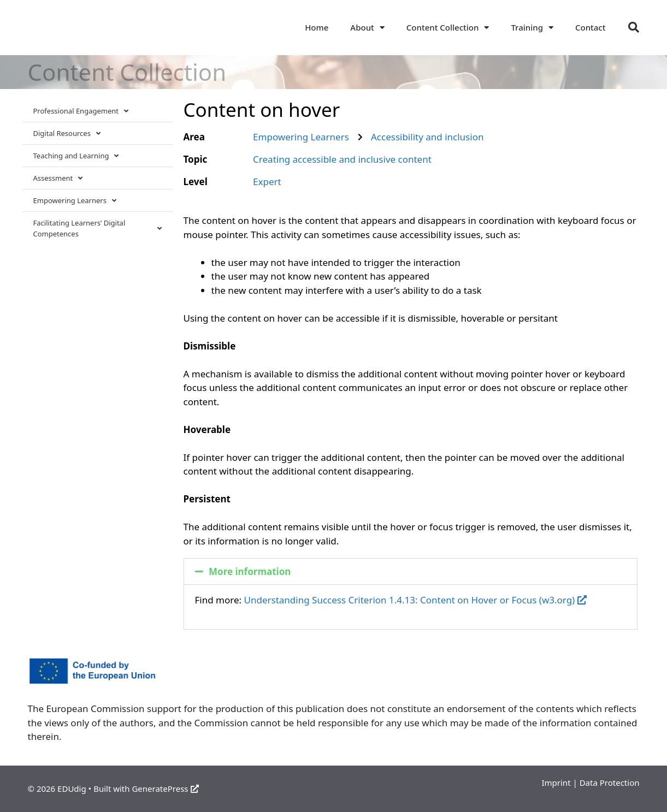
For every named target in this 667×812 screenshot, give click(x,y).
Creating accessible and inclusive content (342, 159)
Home (317, 27)
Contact (591, 27)
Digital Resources (67, 134)
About (367, 28)
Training (532, 28)
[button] (634, 27)
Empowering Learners (75, 201)
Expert (267, 182)
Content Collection (448, 28)
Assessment (58, 178)
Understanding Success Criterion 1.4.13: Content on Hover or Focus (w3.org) (416, 600)
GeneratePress (165, 789)
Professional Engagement (81, 111)
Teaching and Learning (76, 156)
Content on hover (262, 109)
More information (250, 571)
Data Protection (610, 783)
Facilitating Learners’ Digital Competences (98, 228)
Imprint (556, 783)
